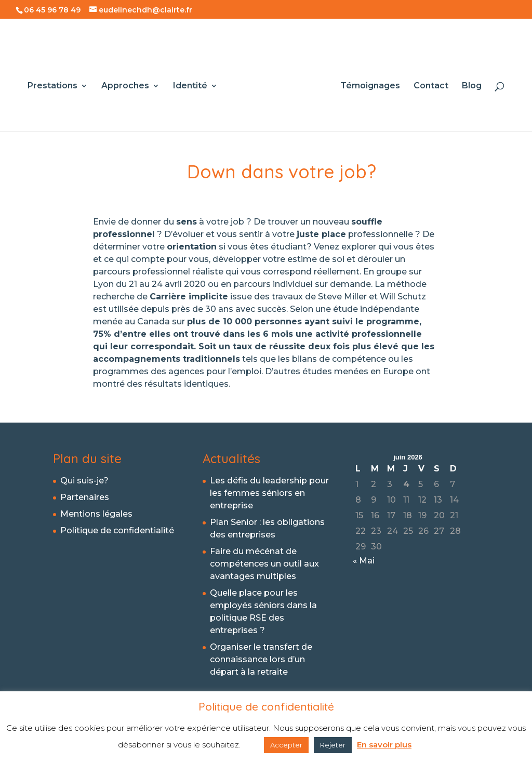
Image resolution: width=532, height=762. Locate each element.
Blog (468, 84)
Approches (129, 84)
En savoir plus (384, 745)
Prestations (56, 84)
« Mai (364, 561)
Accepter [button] (286, 745)
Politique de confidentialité (117, 530)
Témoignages (367, 84)
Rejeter (333, 745)
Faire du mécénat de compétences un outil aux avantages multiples (264, 564)
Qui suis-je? (84, 481)
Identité (194, 84)
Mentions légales (96, 514)
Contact (427, 84)
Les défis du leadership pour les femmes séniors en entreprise (269, 493)
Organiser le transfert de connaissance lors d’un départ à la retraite (261, 659)
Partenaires (85, 497)
